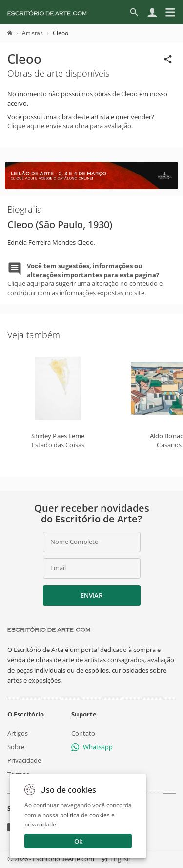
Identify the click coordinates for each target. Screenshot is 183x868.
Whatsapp (92, 747)
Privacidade (24, 760)
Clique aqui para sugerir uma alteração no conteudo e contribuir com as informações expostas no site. (85, 279)
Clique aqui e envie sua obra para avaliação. (70, 126)
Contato (83, 733)
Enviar (91, 595)
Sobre (16, 747)
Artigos (18, 733)
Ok (78, 841)
